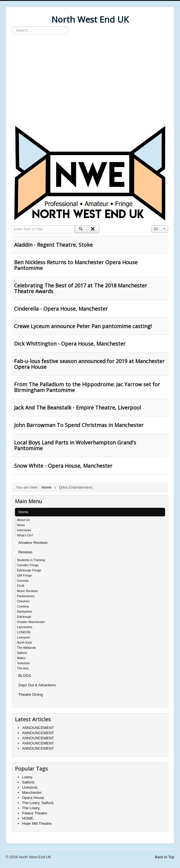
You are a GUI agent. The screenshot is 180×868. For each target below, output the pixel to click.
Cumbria (23, 606)
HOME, (28, 818)
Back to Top (165, 857)
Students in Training (31, 560)
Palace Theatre (35, 813)
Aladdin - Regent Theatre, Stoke (53, 245)
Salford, (29, 782)
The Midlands (26, 648)
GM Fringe (24, 575)
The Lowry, (31, 808)
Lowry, (27, 777)
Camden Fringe (28, 565)
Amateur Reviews (33, 543)
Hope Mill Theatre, (37, 823)
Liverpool (23, 637)
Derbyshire (25, 612)
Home (23, 512)
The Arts (23, 668)
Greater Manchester (31, 622)
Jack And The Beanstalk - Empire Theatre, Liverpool (78, 407)
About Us (23, 520)
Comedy (23, 581)
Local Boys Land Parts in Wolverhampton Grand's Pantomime (75, 445)
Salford (22, 653)
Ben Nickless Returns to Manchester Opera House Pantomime (76, 265)
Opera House (33, 798)
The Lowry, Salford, (38, 803)
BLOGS (25, 676)
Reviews (25, 552)
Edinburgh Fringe (29, 570)
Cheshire (23, 601)
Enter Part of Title (12, 225)
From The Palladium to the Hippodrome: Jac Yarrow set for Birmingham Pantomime (87, 387)
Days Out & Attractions (37, 685)
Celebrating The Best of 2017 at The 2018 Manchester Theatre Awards (81, 288)
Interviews (24, 530)
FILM (20, 586)
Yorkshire (23, 663)
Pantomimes (26, 596)
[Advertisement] (90, 80)
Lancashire (25, 627)
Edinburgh (24, 617)
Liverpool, (30, 787)
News (21, 525)
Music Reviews (27, 591)
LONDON (24, 632)
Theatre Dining (31, 694)
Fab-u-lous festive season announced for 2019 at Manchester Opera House (89, 364)
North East (24, 642)
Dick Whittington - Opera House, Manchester (70, 344)
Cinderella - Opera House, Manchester (61, 309)
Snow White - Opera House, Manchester (63, 466)
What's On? (25, 535)
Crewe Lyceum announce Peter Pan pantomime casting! (83, 326)
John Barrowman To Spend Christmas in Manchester (79, 425)
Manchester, (32, 792)
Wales (21, 658)
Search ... (12, 27)
